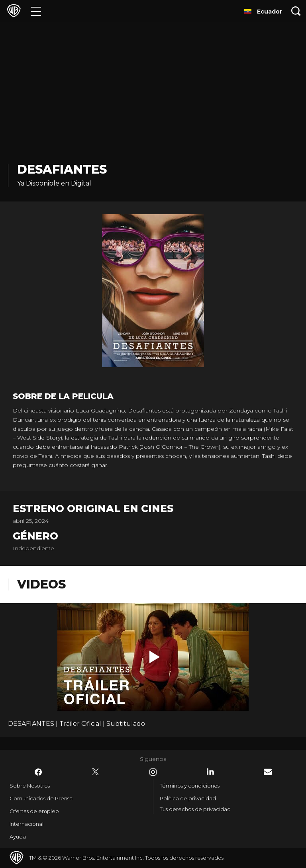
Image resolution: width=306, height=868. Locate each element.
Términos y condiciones (190, 786)
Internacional (26, 824)
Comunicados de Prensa (41, 798)
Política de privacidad (188, 798)
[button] (155, 657)
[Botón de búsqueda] (296, 11)
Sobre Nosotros (30, 786)
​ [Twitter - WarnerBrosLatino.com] (96, 772)
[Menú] (36, 11)
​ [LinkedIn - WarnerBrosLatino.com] (210, 772)
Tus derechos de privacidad (195, 809)
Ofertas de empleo (34, 811)
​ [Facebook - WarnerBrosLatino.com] (38, 772)
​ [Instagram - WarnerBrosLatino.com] (153, 772)
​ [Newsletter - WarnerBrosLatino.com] (268, 772)
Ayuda (18, 837)
